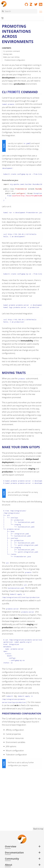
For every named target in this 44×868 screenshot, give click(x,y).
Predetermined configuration (15, 60)
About (9, 865)
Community (12, 859)
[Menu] (40, 11)
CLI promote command (11, 51)
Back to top (38, 829)
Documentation (14, 852)
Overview (11, 846)
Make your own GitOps (11, 57)
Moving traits (8, 54)
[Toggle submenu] (2, 18)
